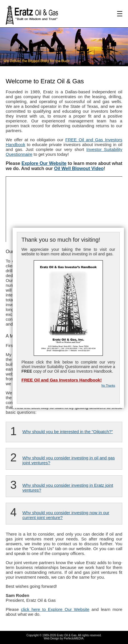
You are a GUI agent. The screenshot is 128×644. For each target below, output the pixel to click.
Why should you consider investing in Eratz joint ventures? (68, 488)
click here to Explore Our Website (55, 609)
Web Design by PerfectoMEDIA (64, 638)
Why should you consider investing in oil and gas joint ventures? (69, 460)
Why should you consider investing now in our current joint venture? (66, 515)
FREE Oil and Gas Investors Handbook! (62, 380)
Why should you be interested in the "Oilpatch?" (68, 432)
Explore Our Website (44, 163)
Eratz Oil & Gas (67, 635)
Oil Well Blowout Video (79, 168)
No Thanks (108, 386)
